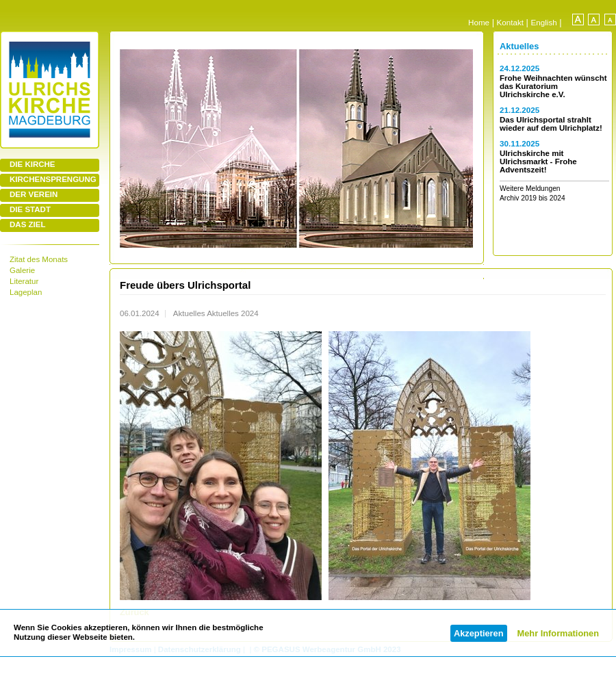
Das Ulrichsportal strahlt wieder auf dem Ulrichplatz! (551, 124)
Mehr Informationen (558, 633)
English (544, 22)
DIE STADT (30, 209)
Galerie (22, 270)
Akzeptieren (479, 633)
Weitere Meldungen (530, 189)
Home (479, 22)
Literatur (24, 281)
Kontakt (510, 22)
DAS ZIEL (27, 224)
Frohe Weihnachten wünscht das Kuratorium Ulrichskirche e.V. (553, 86)
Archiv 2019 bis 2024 (532, 198)
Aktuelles (519, 46)
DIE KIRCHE (33, 164)
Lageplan (26, 292)
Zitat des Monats (39, 259)
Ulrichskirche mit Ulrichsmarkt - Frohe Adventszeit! (538, 161)
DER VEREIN (34, 194)
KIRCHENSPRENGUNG (53, 179)
